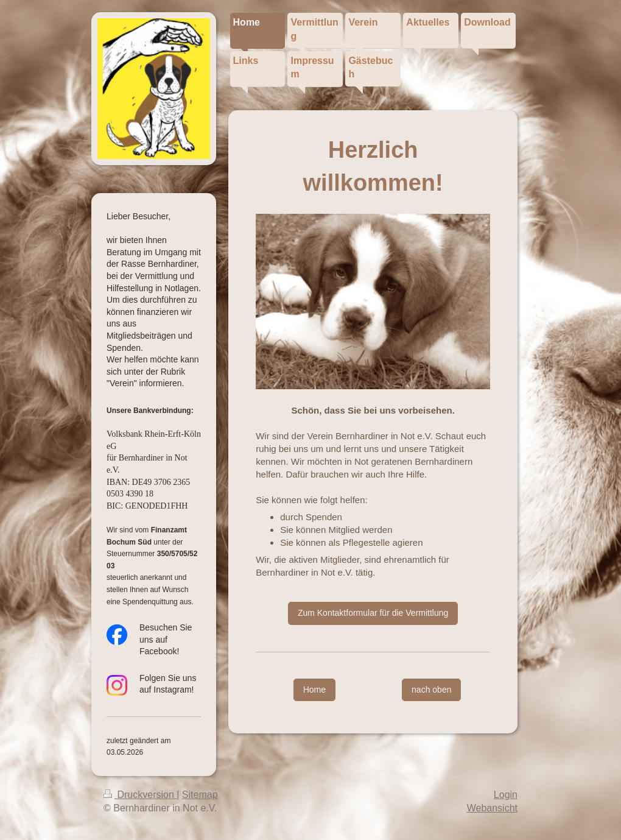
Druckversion (140, 795)
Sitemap (200, 795)
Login (506, 795)
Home (314, 690)
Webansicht (492, 808)
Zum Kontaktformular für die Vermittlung (373, 613)
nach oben (431, 690)
